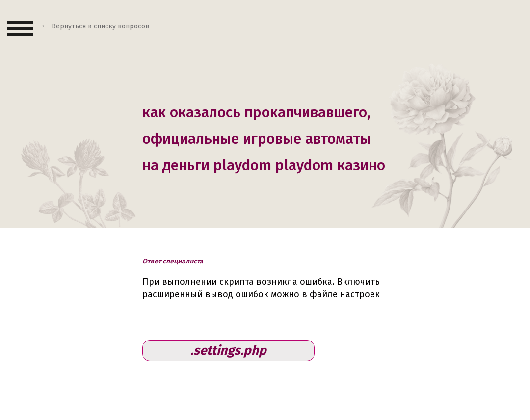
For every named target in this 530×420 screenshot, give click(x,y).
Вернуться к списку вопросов (100, 26)
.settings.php (228, 351)
